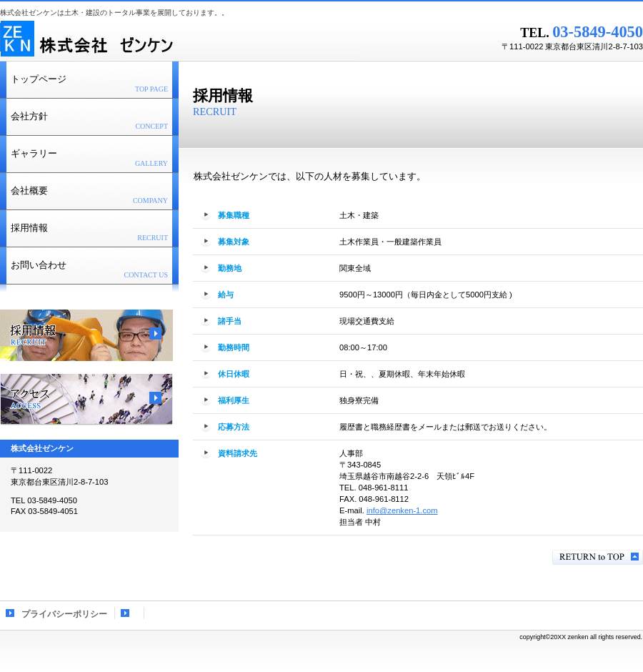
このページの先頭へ (598, 557)
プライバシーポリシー (64, 614)
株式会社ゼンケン (179, 39)
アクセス (86, 400)
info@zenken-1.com (402, 510)
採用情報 (86, 335)
